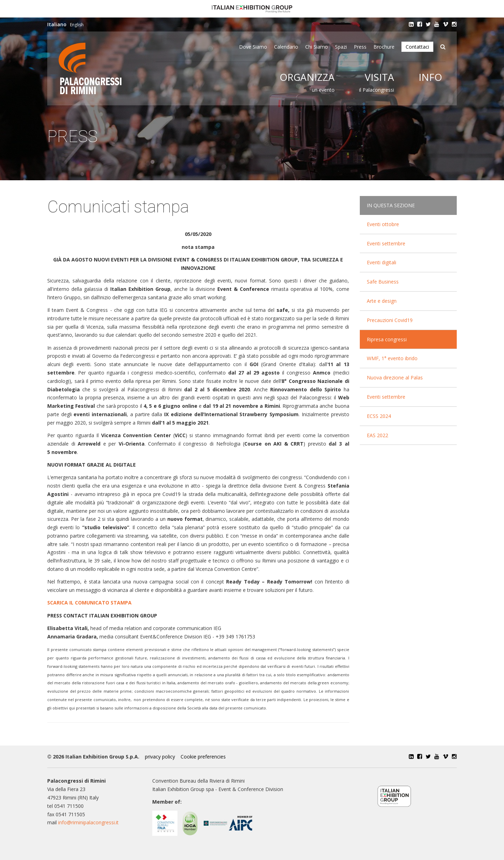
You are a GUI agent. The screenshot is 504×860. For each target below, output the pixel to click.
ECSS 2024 (379, 416)
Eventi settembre (386, 243)
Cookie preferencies (203, 757)
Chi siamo (317, 47)
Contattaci (417, 47)
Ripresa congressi (387, 339)
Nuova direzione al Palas (395, 377)
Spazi (341, 47)
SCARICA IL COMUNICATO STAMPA (89, 603)
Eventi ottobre (383, 224)
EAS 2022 (377, 435)
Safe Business (383, 282)
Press (360, 47)
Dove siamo (253, 47)
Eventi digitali (381, 262)
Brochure (384, 47)
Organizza (307, 77)
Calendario (286, 47)
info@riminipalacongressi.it (88, 822)
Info (430, 77)
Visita (379, 77)
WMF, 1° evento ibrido (392, 358)
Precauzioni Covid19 (390, 320)
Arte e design (382, 301)
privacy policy (160, 757)
